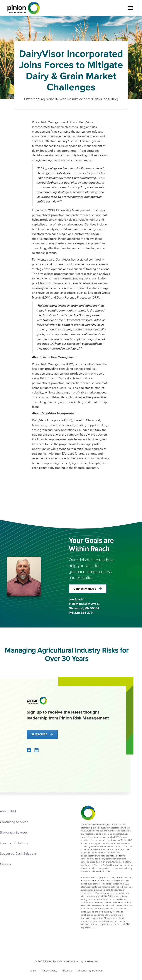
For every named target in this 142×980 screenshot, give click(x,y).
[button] (130, 8)
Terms (33, 970)
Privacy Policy (50, 970)
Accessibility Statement (90, 970)
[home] (24, 8)
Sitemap (67, 970)
